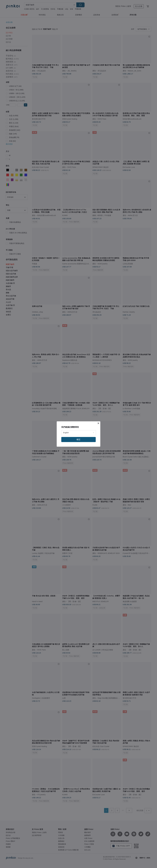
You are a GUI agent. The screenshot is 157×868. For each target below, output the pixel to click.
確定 (78, 439)
